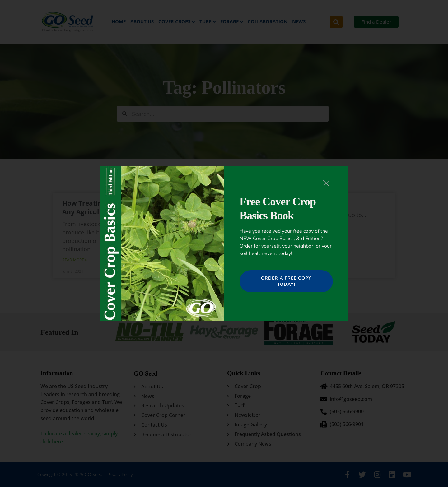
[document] (224, 243)
